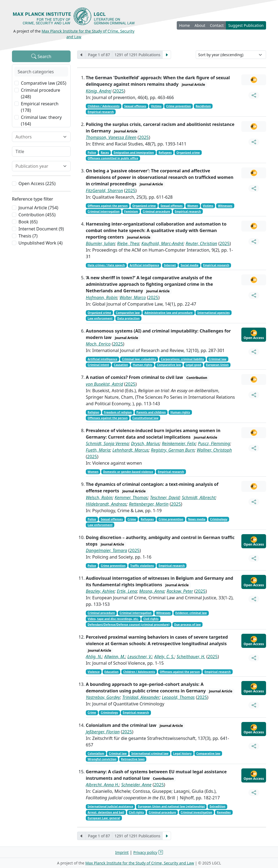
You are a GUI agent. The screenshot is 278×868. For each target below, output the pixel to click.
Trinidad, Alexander (141, 697)
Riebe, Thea (128, 243)
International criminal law (150, 753)
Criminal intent (98, 365)
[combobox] (38, 137)
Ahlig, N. (94, 657)
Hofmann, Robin (102, 297)
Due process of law (188, 625)
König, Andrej (99, 91)
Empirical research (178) (40, 107)
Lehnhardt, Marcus (130, 450)
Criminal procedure (157, 211)
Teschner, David (165, 498)
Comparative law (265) (44, 83)
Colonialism (96, 753)
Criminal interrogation (104, 211)
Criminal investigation (196, 812)
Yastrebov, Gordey (103, 697)
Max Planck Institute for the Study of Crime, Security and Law (140, 863)
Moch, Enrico (98, 344)
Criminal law (217, 359)
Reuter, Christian (201, 243)
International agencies (214, 313)
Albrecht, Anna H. (102, 785)
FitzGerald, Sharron (104, 191)
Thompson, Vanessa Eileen (111, 137)
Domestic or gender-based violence (128, 472)
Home (185, 25)
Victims (156, 106)
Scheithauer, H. (191, 657)
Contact (217, 25)
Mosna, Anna (152, 591)
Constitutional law (146, 418)
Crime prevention (179, 106)
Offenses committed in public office (113, 158)
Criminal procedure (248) (41, 93)
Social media (189, 265)
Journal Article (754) (38, 208)
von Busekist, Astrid (104, 384)
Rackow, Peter (180, 591)
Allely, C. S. (164, 657)
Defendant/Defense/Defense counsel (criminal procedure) (129, 625)
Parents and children (151, 412)
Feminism (131, 211)
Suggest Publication (246, 25)
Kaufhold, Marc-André (162, 243)
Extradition (217, 806)
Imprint (122, 852)
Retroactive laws (133, 759)
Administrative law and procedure (169, 313)
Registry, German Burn (173, 450)
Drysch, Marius (145, 443)
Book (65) (28, 222)
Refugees (165, 153)
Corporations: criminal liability (182, 359)
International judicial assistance (110, 806)
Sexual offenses (135, 106)
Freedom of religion (118, 412)
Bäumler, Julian (100, 243)
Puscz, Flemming (214, 443)
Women (193, 206)
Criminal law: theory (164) (41, 121)
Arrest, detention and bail (106, 812)
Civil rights (151, 619)
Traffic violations (142, 566)
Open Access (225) (37, 183)
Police (92, 153)
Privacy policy (145, 852)
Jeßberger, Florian (103, 732)
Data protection (129, 318)
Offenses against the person (108, 206)
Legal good (193, 365)
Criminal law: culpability (139, 359)
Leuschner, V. (140, 657)
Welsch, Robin (99, 498)
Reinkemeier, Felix (179, 443)
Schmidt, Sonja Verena (107, 443)
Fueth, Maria (98, 450)
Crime (132, 519)
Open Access (254, 335)
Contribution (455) (37, 215)
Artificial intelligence (144, 265)
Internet (170, 265)
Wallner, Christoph (214, 450)
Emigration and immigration (134, 153)
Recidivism (203, 106)
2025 (119, 91)
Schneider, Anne (136, 785)
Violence (94, 672)
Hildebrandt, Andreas (106, 504)
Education (112, 672)
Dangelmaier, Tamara (106, 550)
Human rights (143, 365)
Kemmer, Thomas (131, 498)
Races (105, 153)
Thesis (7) (28, 236)
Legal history (182, 753)
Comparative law (128, 313)
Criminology (219, 519)
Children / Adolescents (104, 106)
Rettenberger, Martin (149, 504)
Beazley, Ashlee (100, 591)
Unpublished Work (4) (40, 243)
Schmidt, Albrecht (199, 498)
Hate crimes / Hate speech (106, 265)
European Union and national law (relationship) (171, 806)
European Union (217, 365)
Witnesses (225, 206)
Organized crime (188, 153)
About (200, 25)
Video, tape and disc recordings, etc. (113, 619)
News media (197, 519)
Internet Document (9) (41, 229)
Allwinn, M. (115, 657)
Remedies (224, 812)
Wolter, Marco (133, 297)
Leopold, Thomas (178, 697)
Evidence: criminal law (191, 613)
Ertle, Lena (127, 591)
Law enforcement (100, 318)
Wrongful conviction (102, 759)
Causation (121, 365)
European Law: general (104, 818)
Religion (94, 412)
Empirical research (101, 112)
